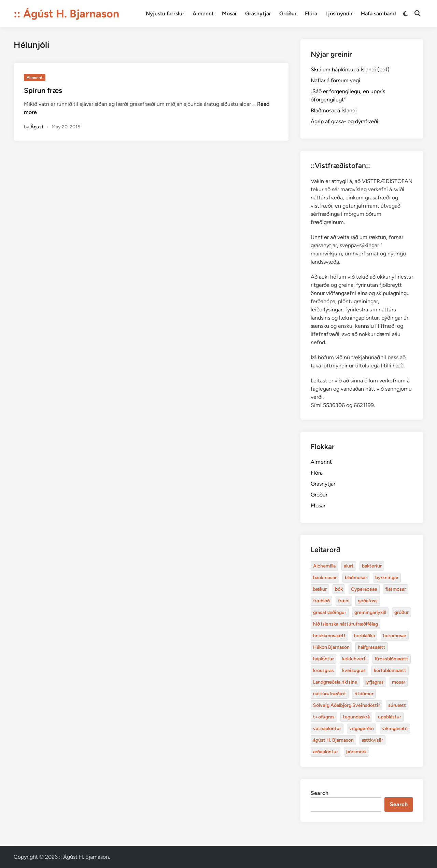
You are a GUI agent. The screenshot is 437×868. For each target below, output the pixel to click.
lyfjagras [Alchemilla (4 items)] (375, 682)
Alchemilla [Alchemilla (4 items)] (324, 566)
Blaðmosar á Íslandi (334, 110)
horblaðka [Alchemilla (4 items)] (364, 636)
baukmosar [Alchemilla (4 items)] (325, 578)
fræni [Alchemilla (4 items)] (344, 601)
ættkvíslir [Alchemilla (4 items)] (372, 740)
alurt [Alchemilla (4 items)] (349, 566)
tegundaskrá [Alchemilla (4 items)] (356, 717)
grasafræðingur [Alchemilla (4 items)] (330, 612)
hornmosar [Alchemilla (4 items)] (395, 636)
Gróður (288, 13)
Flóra (311, 13)
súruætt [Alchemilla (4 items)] (397, 705)
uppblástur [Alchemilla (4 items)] (390, 717)
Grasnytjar (258, 13)
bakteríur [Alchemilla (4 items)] (372, 566)
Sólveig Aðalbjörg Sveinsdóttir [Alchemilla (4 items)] (347, 705)
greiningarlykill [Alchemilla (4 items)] (370, 612)
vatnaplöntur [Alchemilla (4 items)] (327, 729)
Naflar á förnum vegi (335, 80)
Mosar (229, 13)
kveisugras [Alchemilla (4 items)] (354, 670)
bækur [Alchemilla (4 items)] (320, 589)
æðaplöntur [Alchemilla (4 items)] (326, 752)
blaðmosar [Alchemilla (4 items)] (356, 578)
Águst (37, 127)
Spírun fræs (43, 90)
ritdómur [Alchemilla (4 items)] (364, 694)
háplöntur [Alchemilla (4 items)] (323, 659)
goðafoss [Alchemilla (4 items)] (368, 601)
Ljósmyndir (339, 13)
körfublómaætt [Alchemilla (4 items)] (390, 670)
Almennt (203, 13)
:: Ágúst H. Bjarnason (66, 14)
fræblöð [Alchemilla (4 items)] (321, 601)
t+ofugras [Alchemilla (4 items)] (324, 717)
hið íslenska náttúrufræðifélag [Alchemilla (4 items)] (346, 624)
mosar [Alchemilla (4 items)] (399, 682)
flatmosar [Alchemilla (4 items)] (396, 589)
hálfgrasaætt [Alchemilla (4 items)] (372, 647)
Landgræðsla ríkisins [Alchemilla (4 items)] (335, 682)
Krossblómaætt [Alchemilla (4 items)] (392, 659)
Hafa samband (378, 13)
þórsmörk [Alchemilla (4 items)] (356, 752)
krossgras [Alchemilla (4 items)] (323, 670)
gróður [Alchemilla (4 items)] (401, 612)
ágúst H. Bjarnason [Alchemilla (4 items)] (333, 740)
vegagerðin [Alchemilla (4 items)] (362, 729)
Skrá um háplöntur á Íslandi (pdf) (350, 69)
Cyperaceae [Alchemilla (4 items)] (364, 589)
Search (320, 793)
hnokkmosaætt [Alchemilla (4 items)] (329, 636)
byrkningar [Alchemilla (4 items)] (387, 578)
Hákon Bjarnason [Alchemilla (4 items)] (331, 647)
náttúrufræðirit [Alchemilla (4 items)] (330, 694)
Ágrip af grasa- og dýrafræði (344, 121)
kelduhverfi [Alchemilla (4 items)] (354, 659)
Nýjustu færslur (165, 13)
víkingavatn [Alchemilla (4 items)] (395, 729)
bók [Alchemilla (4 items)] (339, 589)
